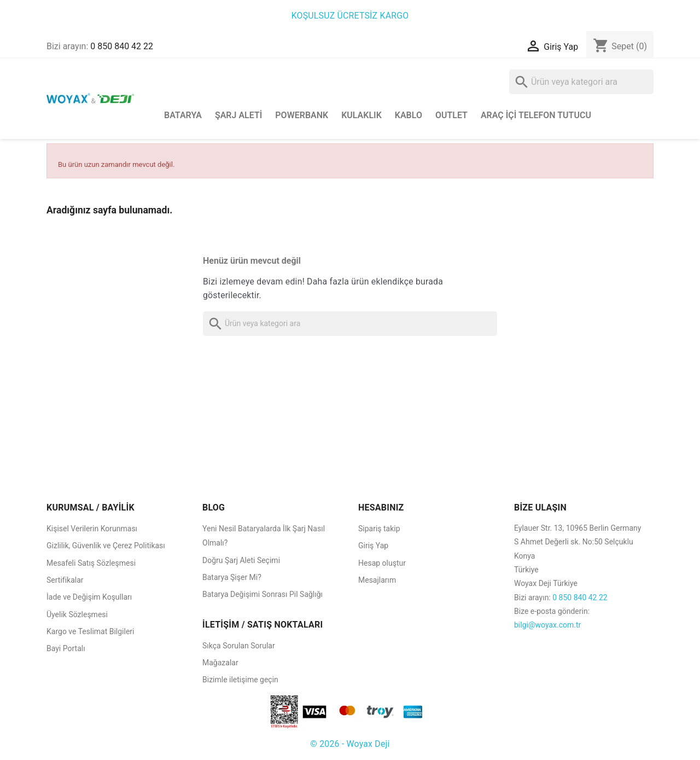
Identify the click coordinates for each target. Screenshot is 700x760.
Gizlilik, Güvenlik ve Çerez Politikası (106, 546)
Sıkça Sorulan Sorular (239, 646)
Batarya (183, 115)
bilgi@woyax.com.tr (547, 625)
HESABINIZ (381, 507)
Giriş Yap (373, 546)
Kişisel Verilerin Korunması (92, 529)
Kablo (409, 115)
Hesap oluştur (382, 563)
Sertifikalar (65, 580)
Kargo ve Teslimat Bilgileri (91, 631)
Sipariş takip (379, 529)
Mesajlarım (377, 580)
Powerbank (302, 115)
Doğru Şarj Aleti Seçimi (241, 560)
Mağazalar (220, 663)
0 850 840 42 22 (122, 46)
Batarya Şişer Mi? (232, 577)
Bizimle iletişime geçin (240, 680)
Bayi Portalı (66, 648)
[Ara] (581, 82)
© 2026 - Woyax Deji (350, 744)
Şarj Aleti (238, 115)
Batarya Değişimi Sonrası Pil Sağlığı (262, 594)
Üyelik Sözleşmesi (77, 614)
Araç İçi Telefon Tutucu (536, 115)
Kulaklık (361, 115)
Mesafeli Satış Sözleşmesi (91, 563)
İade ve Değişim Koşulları (89, 597)
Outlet (451, 115)
